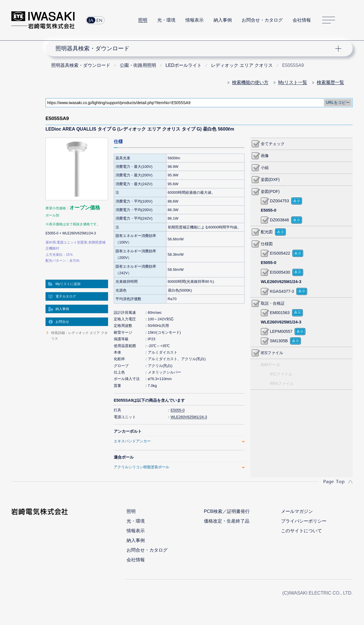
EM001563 (280, 313)
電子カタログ (66, 296)
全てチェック (273, 144)
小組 (265, 168)
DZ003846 (279, 220)
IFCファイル (281, 374)
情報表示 (195, 20)
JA (91, 20)
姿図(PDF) (270, 191)
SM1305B (279, 341)
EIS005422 (280, 253)
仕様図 (267, 244)
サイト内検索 (349, 20)
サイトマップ (329, 20)
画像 (265, 156)
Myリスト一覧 (292, 82)
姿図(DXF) (270, 180)
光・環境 (166, 20)
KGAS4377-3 (282, 291)
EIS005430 (280, 272)
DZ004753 (279, 201)
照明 (143, 20)
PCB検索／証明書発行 (227, 511)
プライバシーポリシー (304, 521)
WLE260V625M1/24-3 (189, 417)
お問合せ (62, 322)
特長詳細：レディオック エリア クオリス (79, 336)
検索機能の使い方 (250, 82)
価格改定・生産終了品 (227, 521)
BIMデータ (270, 365)
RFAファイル (282, 383)
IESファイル (272, 353)
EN (100, 20)
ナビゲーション (196, 48)
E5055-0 (178, 410)
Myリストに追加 (68, 284)
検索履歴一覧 (330, 82)
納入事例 (223, 20)
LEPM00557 (281, 331)
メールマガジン (297, 511)
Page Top (334, 481)
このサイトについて (301, 531)
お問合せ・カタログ (262, 20)
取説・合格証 (273, 303)
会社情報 (302, 20)
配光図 (267, 232)
